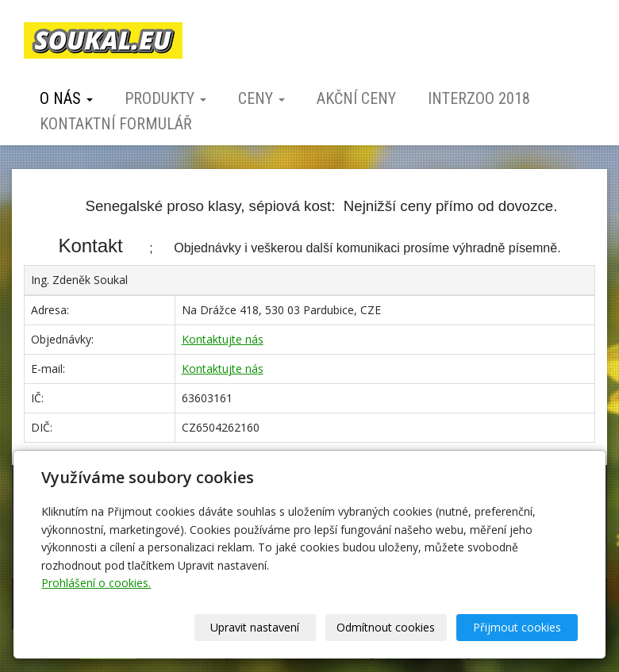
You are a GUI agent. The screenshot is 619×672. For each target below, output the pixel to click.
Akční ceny (356, 98)
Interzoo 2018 (479, 98)
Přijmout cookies (517, 627)
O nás (66, 98)
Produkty (165, 98)
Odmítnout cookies (386, 627)
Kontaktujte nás (223, 339)
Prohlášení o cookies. (96, 583)
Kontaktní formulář (116, 124)
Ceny (261, 98)
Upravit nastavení (255, 627)
